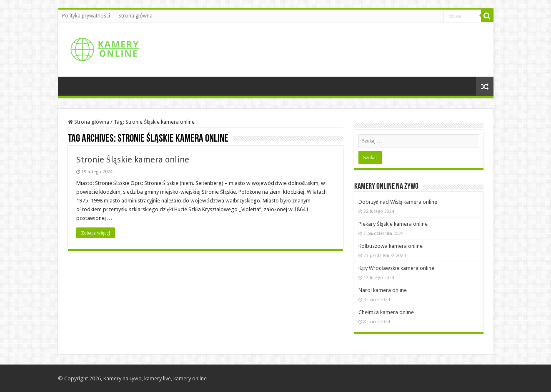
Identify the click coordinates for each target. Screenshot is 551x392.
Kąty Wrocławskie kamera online (396, 268)
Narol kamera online (383, 290)
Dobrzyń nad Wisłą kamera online (398, 202)
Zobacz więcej (96, 233)
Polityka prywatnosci (86, 16)
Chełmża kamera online (386, 312)
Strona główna (135, 16)
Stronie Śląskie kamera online (133, 160)
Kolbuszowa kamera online (391, 246)
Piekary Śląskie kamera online (393, 224)
